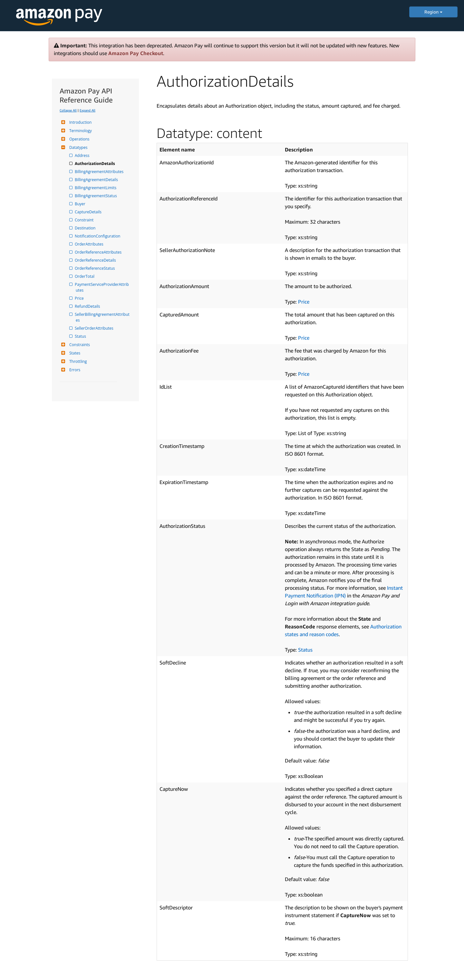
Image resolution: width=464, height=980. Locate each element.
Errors (74, 370)
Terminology (80, 131)
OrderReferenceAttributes (99, 252)
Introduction (80, 122)
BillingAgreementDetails (97, 180)
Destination (86, 228)
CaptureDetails (89, 212)
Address (82, 155)
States (74, 353)
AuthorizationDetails (95, 164)
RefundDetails (88, 306)
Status (81, 336)
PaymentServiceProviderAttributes (102, 287)
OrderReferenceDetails (96, 260)
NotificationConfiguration (98, 236)
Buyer (81, 204)
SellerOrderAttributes (95, 328)
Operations (79, 139)
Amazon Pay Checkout (136, 53)
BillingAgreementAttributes (100, 172)
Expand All (87, 110)
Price (80, 298)
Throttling (77, 361)
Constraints (79, 345)
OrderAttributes (90, 244)
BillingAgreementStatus (96, 196)
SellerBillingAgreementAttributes (103, 317)
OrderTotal (85, 276)
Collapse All (68, 110)
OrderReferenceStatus (95, 268)
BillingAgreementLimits (96, 188)
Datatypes (77, 147)
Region (433, 12)
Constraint (85, 220)
